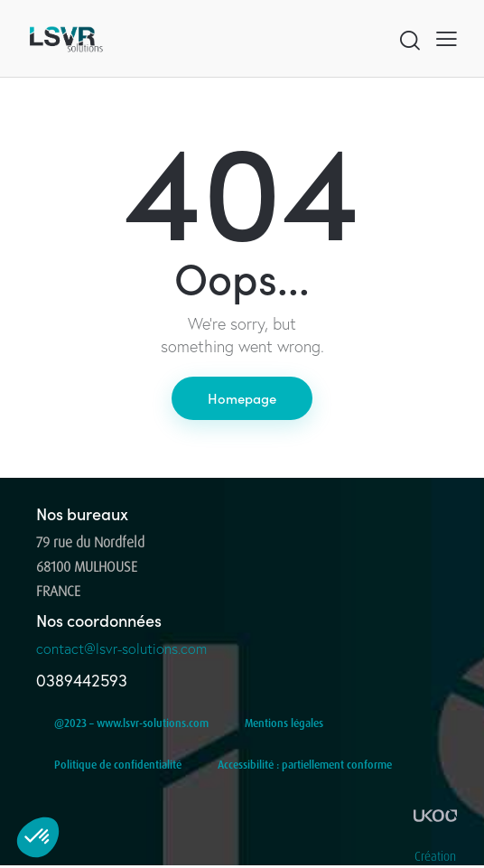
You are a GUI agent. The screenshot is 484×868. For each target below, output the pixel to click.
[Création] (435, 816)
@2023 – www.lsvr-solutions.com (131, 723)
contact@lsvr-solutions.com (121, 649)
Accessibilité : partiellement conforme (305, 765)
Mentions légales (284, 723)
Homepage (242, 398)
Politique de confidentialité (118, 765)
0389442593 (82, 681)
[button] (447, 38)
